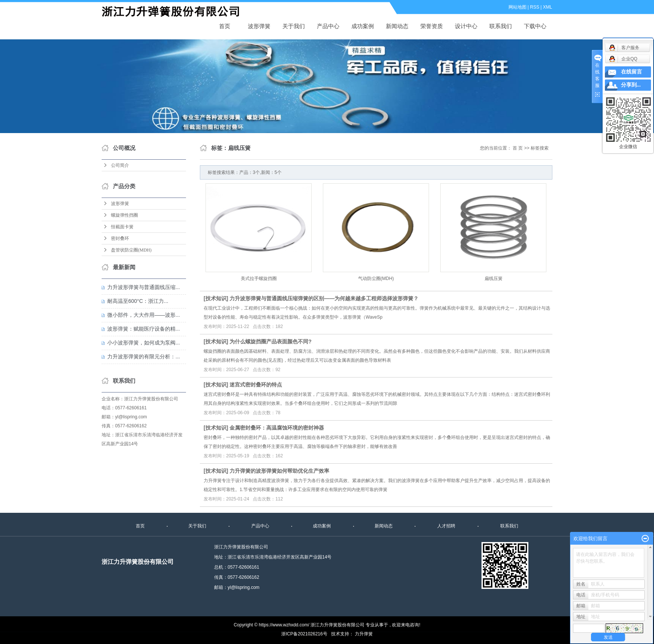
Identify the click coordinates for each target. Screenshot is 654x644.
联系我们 (501, 26)
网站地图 (517, 7)
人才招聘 (446, 526)
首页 (225, 26)
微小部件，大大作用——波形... (144, 315)
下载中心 (535, 26)
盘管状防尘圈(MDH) (131, 250)
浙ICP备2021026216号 (304, 634)
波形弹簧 (175, 12)
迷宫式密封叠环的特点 (256, 385)
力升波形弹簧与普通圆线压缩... (144, 287)
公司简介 (120, 165)
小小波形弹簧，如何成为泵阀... (144, 343)
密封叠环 (120, 238)
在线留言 (631, 72)
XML (548, 7)
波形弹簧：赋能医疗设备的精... (144, 329)
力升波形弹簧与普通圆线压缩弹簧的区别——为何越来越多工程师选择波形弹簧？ (324, 298)
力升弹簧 (364, 634)
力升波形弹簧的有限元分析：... (144, 356)
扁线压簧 (493, 279)
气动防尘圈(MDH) (376, 279)
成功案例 (363, 26)
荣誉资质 (432, 26)
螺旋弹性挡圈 (124, 215)
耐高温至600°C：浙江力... (138, 301)
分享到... (631, 85)
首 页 (518, 148)
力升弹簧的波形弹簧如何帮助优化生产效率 (279, 471)
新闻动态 (397, 26)
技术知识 (216, 298)
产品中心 (328, 26)
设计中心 (466, 26)
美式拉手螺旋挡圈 (259, 279)
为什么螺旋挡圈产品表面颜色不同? (271, 341)
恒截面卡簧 (122, 227)
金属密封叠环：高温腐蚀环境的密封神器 (277, 428)
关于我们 (294, 26)
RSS (535, 7)
